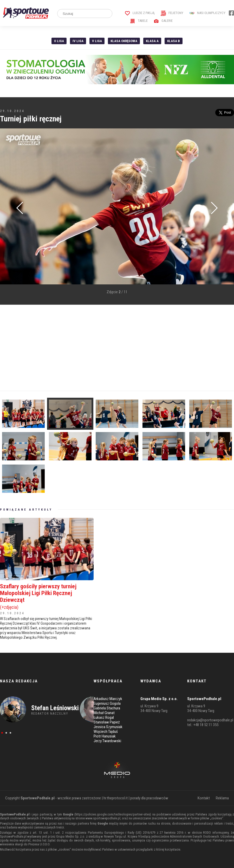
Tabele (139, 21)
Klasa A (152, 41)
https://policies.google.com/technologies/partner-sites (113, 814)
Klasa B (174, 41)
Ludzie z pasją (140, 13)
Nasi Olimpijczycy (207, 13)
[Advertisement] (100, 348)
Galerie (163, 21)
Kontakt (204, 798)
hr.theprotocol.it (116, 798)
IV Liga (78, 41)
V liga (97, 41)
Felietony (172, 13)
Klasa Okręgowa (124, 41)
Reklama (222, 798)
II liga (59, 41)
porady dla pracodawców (149, 798)
